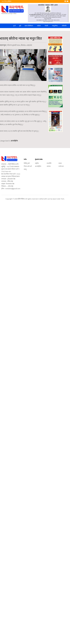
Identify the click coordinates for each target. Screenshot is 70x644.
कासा (60, 163)
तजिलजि (64, 26)
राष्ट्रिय (37, 163)
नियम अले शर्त (28, 166)
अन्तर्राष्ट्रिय (14, 141)
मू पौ (14, 26)
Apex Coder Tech (58, 199)
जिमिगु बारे (27, 163)
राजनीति (49, 163)
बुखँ (20, 26)
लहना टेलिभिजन (29, 26)
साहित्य (39, 26)
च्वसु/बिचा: (55, 26)
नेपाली (46, 26)
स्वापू (25, 169)
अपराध (49, 166)
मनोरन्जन (61, 166)
